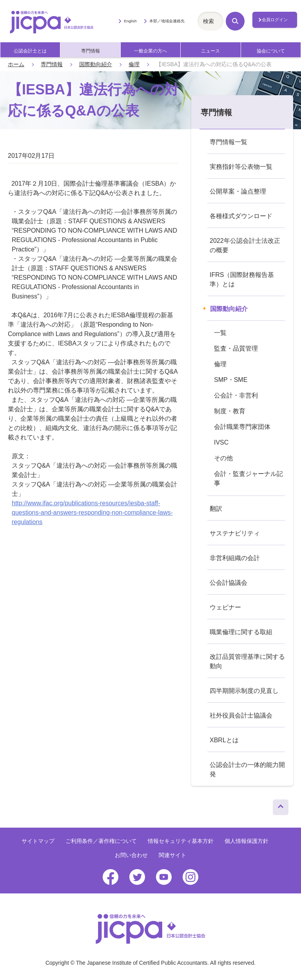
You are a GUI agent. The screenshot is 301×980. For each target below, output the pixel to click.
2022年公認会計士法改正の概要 (245, 245)
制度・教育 (230, 411)
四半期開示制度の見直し (244, 691)
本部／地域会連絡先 (167, 21)
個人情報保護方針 (247, 841)
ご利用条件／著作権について (101, 841)
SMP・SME (231, 380)
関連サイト (172, 855)
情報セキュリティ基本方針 (181, 841)
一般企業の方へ (150, 51)
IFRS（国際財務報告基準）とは (242, 279)
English (130, 21)
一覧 (220, 333)
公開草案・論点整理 (238, 191)
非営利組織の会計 (235, 558)
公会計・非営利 (236, 395)
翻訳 (216, 509)
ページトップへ (281, 805)
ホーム (16, 64)
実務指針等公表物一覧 (241, 167)
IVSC (221, 442)
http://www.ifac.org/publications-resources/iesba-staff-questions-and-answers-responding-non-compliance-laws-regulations (92, 513)
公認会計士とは (30, 51)
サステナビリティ (235, 533)
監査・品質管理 (236, 348)
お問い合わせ (131, 855)
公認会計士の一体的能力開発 (247, 769)
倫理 (134, 64)
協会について (271, 51)
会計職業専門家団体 (242, 427)
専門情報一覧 (228, 142)
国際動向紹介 (96, 64)
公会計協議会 (228, 583)
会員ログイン (275, 20)
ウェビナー (225, 607)
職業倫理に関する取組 (241, 632)
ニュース (210, 51)
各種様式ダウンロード (241, 216)
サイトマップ (38, 841)
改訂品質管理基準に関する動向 (247, 661)
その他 (223, 458)
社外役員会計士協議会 (241, 715)
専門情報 (91, 51)
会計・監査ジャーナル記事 (248, 478)
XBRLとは (224, 740)
